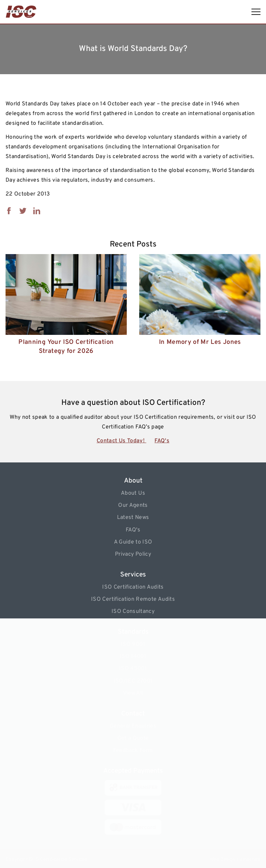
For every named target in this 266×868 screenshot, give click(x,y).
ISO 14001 (133, 657)
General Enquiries (133, 726)
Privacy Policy (133, 554)
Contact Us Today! (121, 441)
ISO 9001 (133, 644)
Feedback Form (133, 750)
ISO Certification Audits (133, 587)
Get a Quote (133, 738)
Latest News (133, 518)
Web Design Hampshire (235, 860)
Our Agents (133, 505)
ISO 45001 (133, 669)
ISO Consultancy (133, 611)
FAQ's (162, 441)
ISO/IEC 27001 (133, 681)
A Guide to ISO (133, 542)
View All (133, 693)
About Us (133, 493)
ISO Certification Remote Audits (133, 599)
